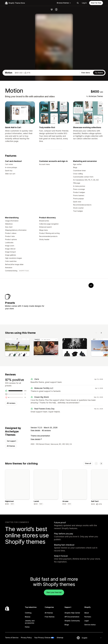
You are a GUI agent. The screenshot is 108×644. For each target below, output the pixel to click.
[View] (17, 407)
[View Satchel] (78, 359)
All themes (11, 507)
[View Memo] (65, 359)
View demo (86, 127)
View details (35, 491)
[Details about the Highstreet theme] (17, 549)
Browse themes (64, 3)
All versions (46, 491)
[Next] (101, 392)
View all (88, 524)
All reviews (11, 463)
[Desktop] (52, 9)
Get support (11, 502)
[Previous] (96, 392)
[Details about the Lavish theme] (46, 549)
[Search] (78, 3)
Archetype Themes (96, 151)
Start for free (96, 3)
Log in (84, 3)
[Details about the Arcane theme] (75, 549)
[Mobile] (56, 9)
